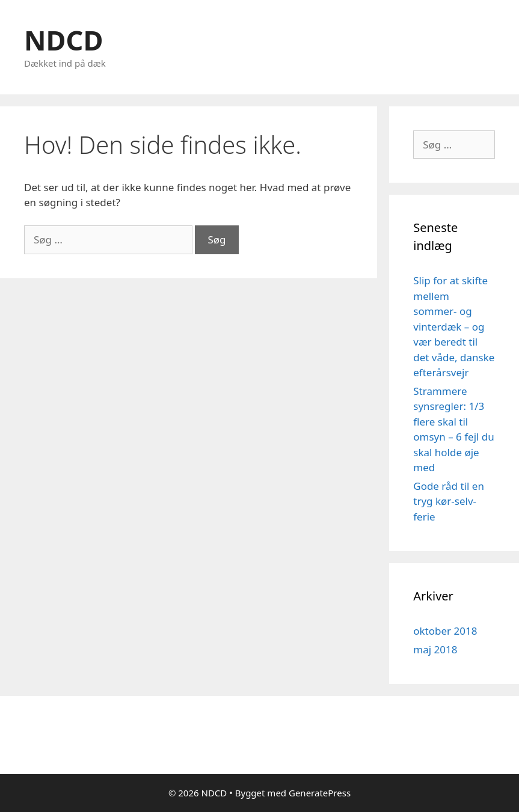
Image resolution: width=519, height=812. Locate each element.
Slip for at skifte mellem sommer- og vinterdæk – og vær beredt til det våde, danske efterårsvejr (454, 326)
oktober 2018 (445, 631)
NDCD (63, 40)
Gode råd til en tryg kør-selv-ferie (449, 501)
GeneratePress (320, 793)
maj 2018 (435, 649)
